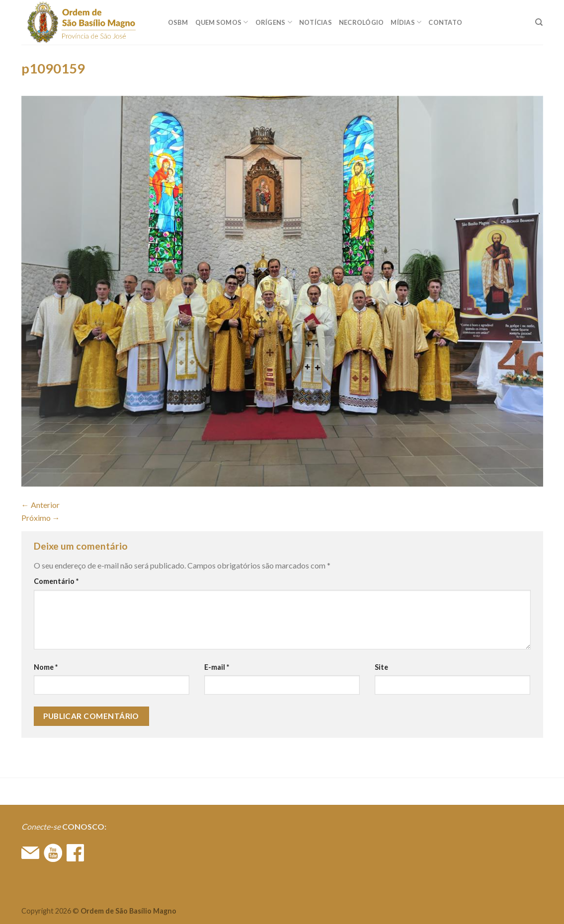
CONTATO (445, 22)
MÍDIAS (406, 22)
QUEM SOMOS (222, 22)
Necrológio (362, 22)
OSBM (178, 22)
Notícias (316, 22)
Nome (46, 667)
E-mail (217, 667)
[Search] (539, 22)
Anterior (40, 505)
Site (381, 667)
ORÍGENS (274, 22)
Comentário (56, 581)
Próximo (41, 518)
